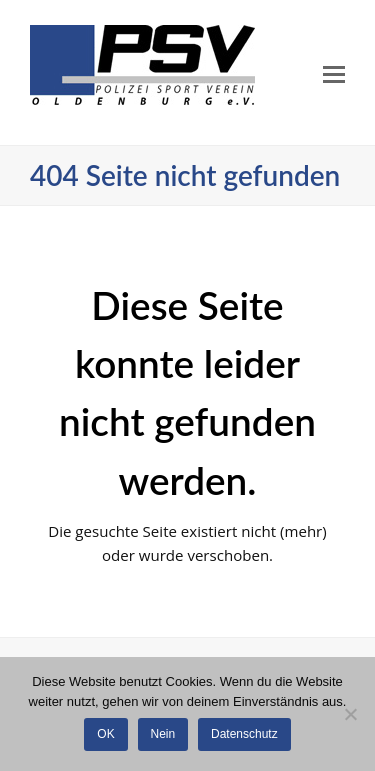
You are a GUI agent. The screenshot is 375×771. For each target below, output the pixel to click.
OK (105, 734)
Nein (163, 734)
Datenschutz (244, 734)
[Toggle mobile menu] (334, 73)
